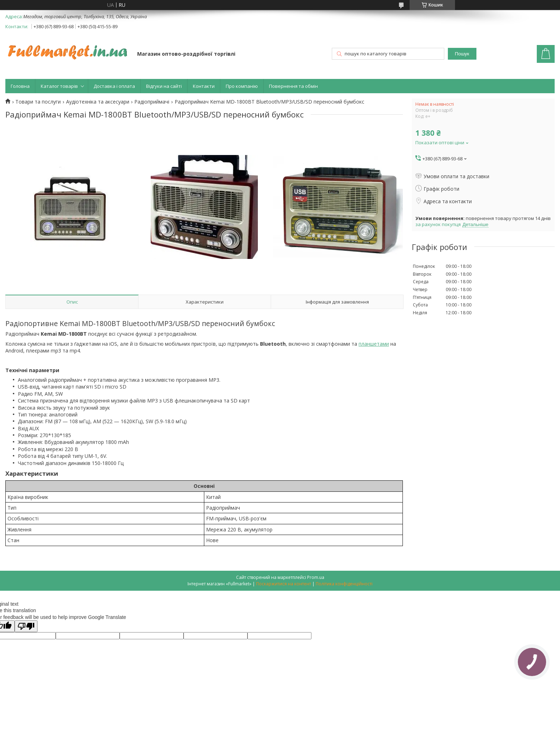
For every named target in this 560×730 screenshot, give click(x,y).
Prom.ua (316, 577)
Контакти (204, 86)
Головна (20, 86)
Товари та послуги (38, 102)
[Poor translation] (26, 626)
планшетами (374, 344)
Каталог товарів (59, 86)
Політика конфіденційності (344, 584)
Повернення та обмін (293, 86)
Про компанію (242, 86)
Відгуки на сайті (164, 86)
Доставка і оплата (114, 86)
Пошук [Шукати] (462, 54)
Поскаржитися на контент (284, 584)
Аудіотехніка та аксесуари (98, 102)
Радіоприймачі (152, 102)
